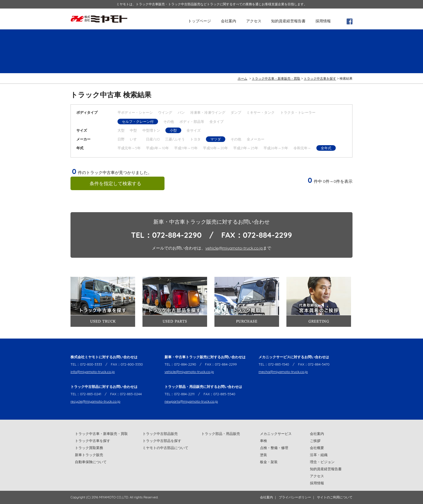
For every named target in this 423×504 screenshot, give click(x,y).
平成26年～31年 (276, 148)
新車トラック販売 (89, 455)
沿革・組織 (319, 455)
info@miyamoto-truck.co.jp (93, 372)
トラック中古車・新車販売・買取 (276, 78)
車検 (263, 441)
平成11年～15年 (186, 148)
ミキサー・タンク (261, 112)
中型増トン (151, 130)
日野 (121, 139)
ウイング (165, 112)
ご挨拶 (315, 441)
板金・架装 (269, 462)
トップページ (199, 21)
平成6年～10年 (157, 148)
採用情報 (323, 21)
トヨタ (195, 139)
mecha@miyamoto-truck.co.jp (283, 372)
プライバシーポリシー (295, 497)
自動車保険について (91, 462)
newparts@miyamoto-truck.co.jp (191, 401)
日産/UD (153, 139)
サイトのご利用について (335, 497)
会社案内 (229, 21)
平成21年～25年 (246, 148)
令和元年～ (302, 148)
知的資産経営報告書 (288, 21)
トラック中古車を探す (320, 78)
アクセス (254, 21)
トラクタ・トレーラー (298, 112)
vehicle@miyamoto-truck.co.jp (234, 248)
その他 (169, 122)
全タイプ (216, 122)
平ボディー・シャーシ (135, 112)
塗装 (263, 455)
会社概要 (317, 448)
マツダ (216, 139)
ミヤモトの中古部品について (165, 448)
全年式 (326, 148)
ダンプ (236, 112)
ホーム (242, 78)
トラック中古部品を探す (162, 441)
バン (181, 112)
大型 (121, 130)
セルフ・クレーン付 (138, 122)
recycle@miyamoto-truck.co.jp (95, 401)
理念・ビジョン (322, 462)
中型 (133, 130)
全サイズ (194, 130)
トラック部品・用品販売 (221, 434)
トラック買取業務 (89, 448)
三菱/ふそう (175, 139)
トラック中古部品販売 (160, 434)
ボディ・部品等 (192, 122)
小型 (173, 130)
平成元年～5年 (129, 148)
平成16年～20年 (215, 148)
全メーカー (256, 139)
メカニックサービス (276, 434)
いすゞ (135, 139)
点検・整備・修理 (274, 448)
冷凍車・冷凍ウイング (208, 112)
